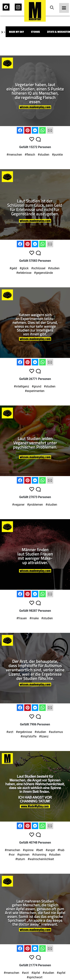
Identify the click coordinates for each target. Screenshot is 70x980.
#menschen (14, 155)
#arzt (10, 732)
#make (34, 618)
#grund (36, 386)
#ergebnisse (24, 732)
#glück (24, 268)
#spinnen (23, 855)
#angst (50, 850)
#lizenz (44, 736)
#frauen (22, 618)
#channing (39, 855)
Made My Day (16, 32)
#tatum (20, 859)
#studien (43, 155)
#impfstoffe (28, 736)
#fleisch (30, 155)
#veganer (18, 505)
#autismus (56, 732)
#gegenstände (43, 273)
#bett (39, 850)
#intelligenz (21, 386)
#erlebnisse (24, 273)
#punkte (57, 155)
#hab (61, 850)
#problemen (35, 505)
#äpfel (36, 973)
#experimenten (35, 391)
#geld (13, 268)
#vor (12, 855)
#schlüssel (38, 268)
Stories (35, 32)
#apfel (61, 973)
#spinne (28, 850)
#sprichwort (35, 977)
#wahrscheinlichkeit (41, 859)
